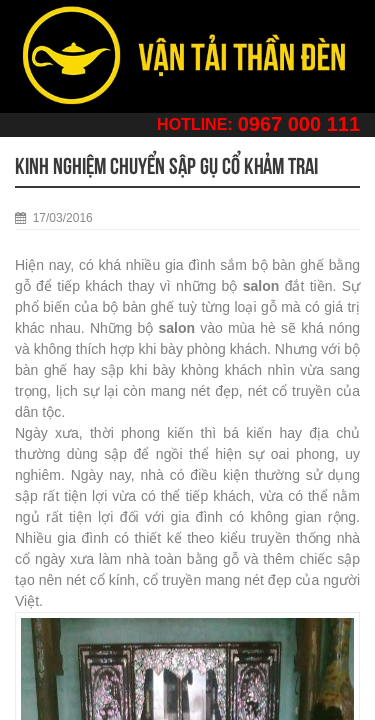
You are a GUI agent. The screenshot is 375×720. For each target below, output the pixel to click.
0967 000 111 (299, 124)
